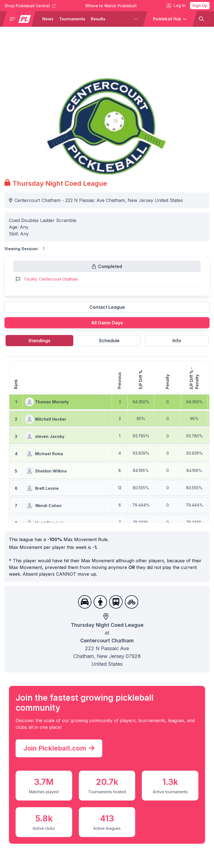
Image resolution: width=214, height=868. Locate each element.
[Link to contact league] (107, 309)
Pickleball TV (91, 814)
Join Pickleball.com (56, 584)
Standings (39, 341)
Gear (149, 825)
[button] (21, 19)
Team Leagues (25, 847)
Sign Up (200, 5)
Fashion (153, 858)
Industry (153, 847)
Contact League (107, 307)
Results (98, 19)
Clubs (15, 858)
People (152, 802)
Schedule (109, 341)
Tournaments (72, 19)
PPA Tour (87, 802)
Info (177, 341)
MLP (81, 847)
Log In (176, 6)
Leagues (18, 836)
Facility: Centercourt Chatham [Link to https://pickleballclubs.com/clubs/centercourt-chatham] (51, 279)
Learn (150, 814)
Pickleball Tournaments (102, 836)
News (48, 19)
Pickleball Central (96, 825)
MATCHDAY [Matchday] (90, 858)
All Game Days (107, 323)
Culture (152, 836)
